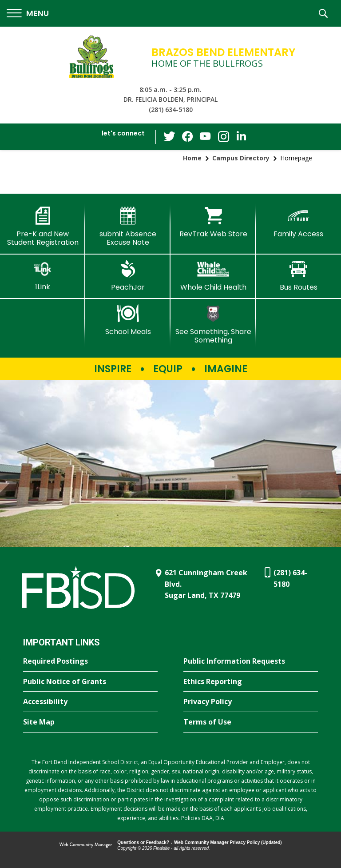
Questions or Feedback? (143, 842)
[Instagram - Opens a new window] (223, 137)
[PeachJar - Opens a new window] (128, 276)
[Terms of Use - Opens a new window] (251, 722)
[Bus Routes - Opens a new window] (298, 276)
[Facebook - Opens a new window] (188, 137)
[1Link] (43, 276)
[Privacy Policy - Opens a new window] (251, 702)
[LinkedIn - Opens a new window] (241, 136)
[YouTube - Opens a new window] (206, 137)
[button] (28, 14)
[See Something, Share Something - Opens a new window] (213, 325)
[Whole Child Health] (213, 276)
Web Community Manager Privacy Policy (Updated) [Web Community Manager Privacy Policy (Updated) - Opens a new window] (228, 842)
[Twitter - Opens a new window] (170, 136)
